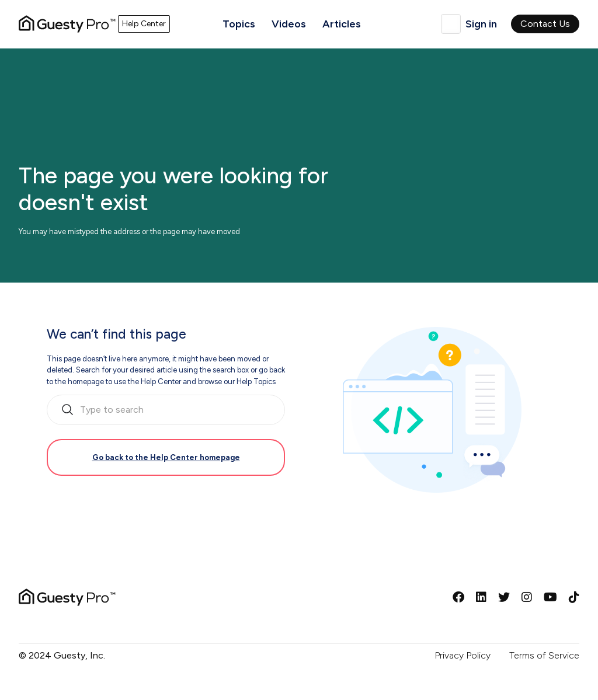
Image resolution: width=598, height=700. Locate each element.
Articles (342, 24)
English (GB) (451, 24)
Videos (289, 24)
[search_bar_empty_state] (166, 410)
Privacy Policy (463, 655)
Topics (239, 24)
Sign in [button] (481, 24)
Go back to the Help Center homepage (166, 457)
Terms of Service (544, 655)
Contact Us (545, 24)
